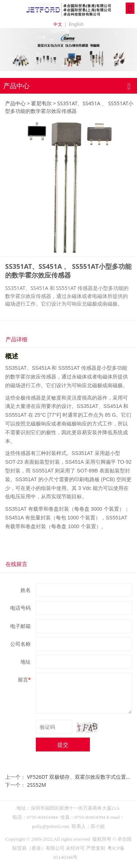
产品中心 (15, 103)
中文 (58, 24)
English (76, 24)
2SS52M (37, 785)
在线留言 (16, 564)
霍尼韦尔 (41, 103)
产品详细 (16, 339)
